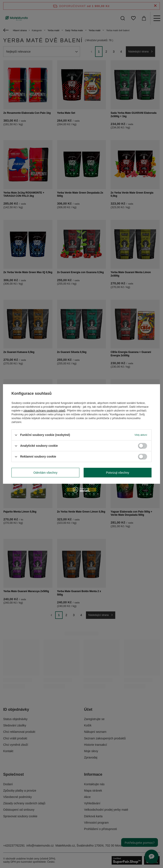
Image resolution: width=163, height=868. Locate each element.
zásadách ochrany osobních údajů (44, 411)
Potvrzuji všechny (118, 473)
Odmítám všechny (46, 473)
